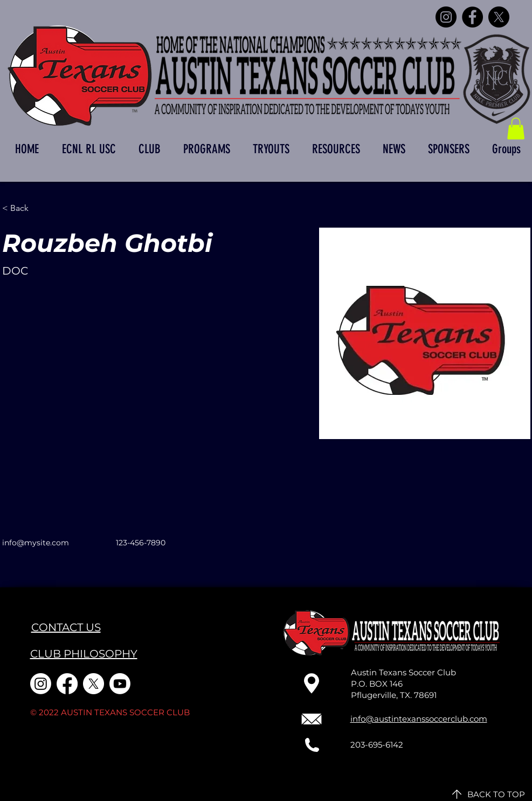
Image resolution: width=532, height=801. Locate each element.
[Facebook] (472, 17)
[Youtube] (120, 684)
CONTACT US (66, 627)
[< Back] (23, 208)
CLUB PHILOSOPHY (84, 654)
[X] (499, 17)
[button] (516, 129)
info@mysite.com (36, 543)
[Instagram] (446, 17)
